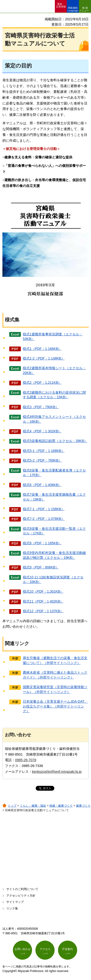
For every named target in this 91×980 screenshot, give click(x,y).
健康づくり (83, 806)
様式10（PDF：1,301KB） (43, 591)
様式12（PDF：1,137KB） (43, 611)
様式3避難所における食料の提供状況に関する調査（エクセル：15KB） (54, 395)
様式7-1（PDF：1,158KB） (44, 509)
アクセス (45, 949)
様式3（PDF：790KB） (41, 407)
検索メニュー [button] (84, 9)
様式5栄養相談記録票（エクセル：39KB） (55, 441)
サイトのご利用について (22, 889)
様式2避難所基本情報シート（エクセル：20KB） (54, 370)
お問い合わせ (23, 949)
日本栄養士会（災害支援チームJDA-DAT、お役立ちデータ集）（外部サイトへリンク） (55, 706)
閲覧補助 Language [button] (73, 9)
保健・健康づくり (61, 806)
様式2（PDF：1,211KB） (42, 383)
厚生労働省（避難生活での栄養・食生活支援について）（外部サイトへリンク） (55, 660)
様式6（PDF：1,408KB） (42, 485)
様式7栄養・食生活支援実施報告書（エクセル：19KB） (54, 497)
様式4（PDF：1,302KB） (42, 431)
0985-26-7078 (26, 760)
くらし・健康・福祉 (33, 806)
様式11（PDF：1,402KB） (43, 601)
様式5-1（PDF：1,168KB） (44, 451)
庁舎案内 (67, 949)
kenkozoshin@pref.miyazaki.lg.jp (57, 772)
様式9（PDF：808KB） (41, 567)
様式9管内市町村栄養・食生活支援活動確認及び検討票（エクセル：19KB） (54, 555)
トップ (12, 806)
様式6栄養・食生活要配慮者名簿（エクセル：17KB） (54, 473)
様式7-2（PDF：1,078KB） (44, 519)
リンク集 (12, 908)
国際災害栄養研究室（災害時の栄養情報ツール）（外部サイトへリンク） (55, 689)
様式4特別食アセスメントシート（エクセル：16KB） (54, 419)
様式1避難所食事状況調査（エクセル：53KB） (53, 337)
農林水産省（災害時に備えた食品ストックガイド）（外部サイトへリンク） (55, 675)
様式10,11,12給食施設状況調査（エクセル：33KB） (53, 580)
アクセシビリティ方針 (21, 896)
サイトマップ (15, 902)
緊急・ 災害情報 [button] (61, 5)
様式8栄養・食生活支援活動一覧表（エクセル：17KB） (54, 531)
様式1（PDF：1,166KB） (42, 349)
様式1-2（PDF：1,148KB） (44, 358)
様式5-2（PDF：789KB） (42, 460)
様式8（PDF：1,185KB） (42, 543)
